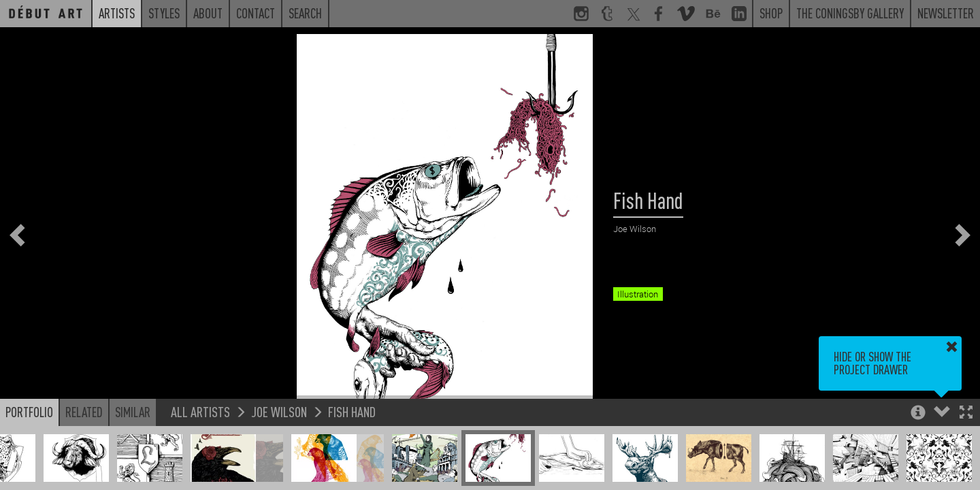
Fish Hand (352, 411)
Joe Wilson (279, 411)
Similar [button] (133, 412)
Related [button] (84, 412)
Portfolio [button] (29, 412)
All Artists (200, 411)
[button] (966, 413)
